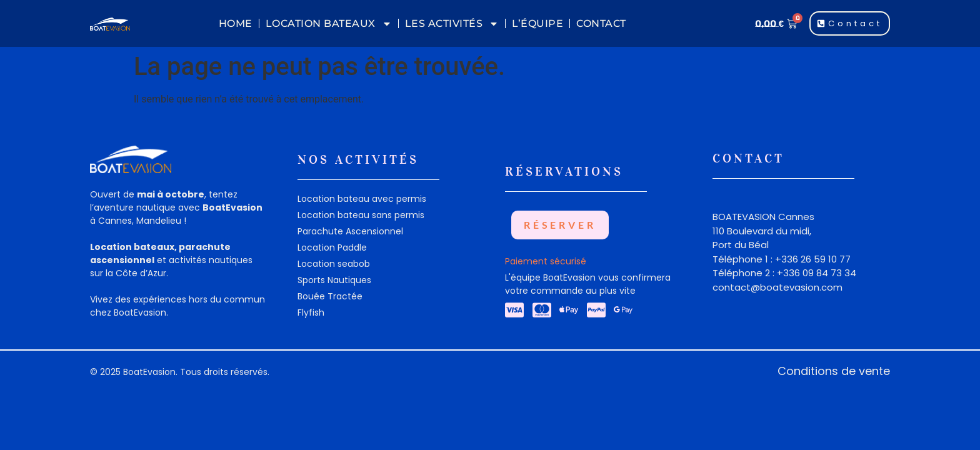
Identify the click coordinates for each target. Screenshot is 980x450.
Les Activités (452, 24)
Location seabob (334, 264)
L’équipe (537, 23)
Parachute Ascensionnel (350, 231)
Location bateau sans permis (361, 215)
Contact (601, 23)
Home (236, 23)
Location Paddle (332, 247)
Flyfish (311, 312)
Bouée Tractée (330, 296)
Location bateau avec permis (362, 199)
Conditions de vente (834, 371)
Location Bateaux (329, 24)
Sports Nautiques (334, 280)
